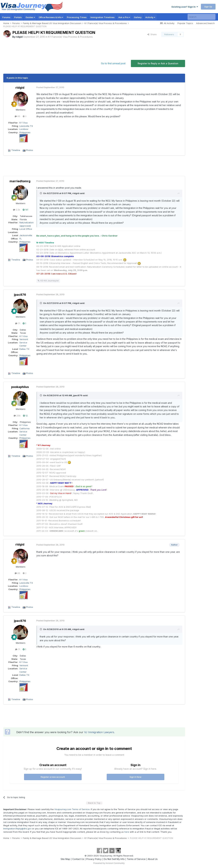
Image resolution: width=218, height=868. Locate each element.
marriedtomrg (20, 181)
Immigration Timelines (102, 17)
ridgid (19, 37)
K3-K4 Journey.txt (50, 281)
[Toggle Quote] (41, 193)
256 (17, 416)
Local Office (26, 229)
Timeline (16, 150)
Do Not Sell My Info (114, 859)
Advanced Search (205, 23)
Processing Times (77, 17)
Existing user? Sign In (185, 7)
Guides (30, 17)
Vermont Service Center (24, 342)
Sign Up (208, 7)
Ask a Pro (124, 17)
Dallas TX (24, 349)
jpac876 (20, 295)
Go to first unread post (113, 63)
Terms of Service (136, 859)
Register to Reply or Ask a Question (158, 63)
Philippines (25, 132)
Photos (30, 150)
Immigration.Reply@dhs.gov (17, 829)
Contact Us (78, 859)
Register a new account (53, 777)
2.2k (17, 210)
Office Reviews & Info (51, 17)
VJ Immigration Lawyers (99, 732)
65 (17, 116)
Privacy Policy (94, 859)
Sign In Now (136, 777)
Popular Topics (185, 23)
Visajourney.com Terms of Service (72, 809)
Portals (18, 17)
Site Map (65, 859)
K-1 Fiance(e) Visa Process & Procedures (70, 37)
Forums (6, 17)
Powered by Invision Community (109, 863)
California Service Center (24, 432)
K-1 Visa (23, 123)
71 (18, 323)
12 (25, 416)
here (127, 832)
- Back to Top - (94, 803)
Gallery (138, 17)
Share (152, 34)
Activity (150, 17)
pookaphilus (20, 387)
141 (25, 210)
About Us (153, 859)
